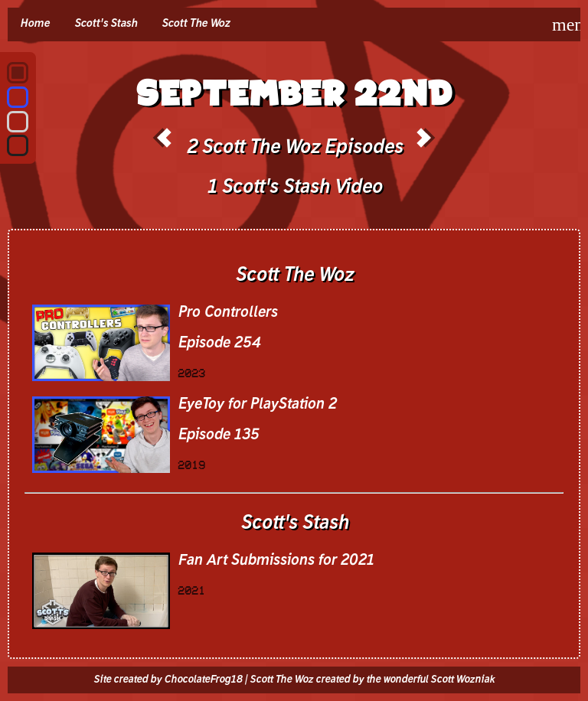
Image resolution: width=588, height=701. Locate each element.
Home (35, 24)
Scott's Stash (106, 24)
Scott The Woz (196, 24)
